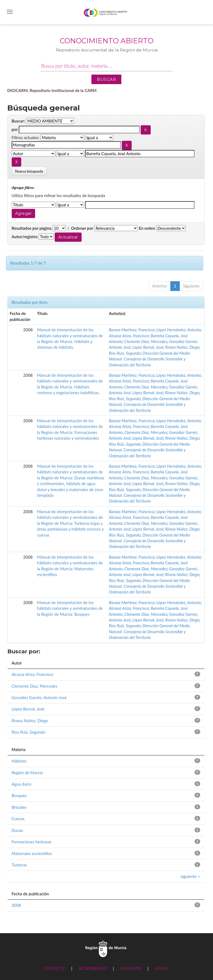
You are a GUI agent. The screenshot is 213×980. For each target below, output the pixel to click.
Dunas (17, 830)
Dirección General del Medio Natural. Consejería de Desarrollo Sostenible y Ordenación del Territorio (149, 359)
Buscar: (18, 121)
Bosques (19, 795)
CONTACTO (54, 968)
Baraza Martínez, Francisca (132, 330)
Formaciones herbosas (32, 842)
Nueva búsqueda (29, 171)
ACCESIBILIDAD (93, 968)
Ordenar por (82, 228)
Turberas (19, 865)
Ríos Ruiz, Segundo (125, 353)
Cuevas (18, 819)
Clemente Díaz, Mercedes (146, 341)
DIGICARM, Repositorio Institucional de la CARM (52, 90)
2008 (16, 905)
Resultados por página (32, 228)
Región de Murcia (27, 773)
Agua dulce (22, 784)
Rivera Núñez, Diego (182, 347)
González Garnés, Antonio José (39, 697)
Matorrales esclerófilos (32, 853)
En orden (147, 228)
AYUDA (161, 968)
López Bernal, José (148, 347)
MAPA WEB (131, 968)
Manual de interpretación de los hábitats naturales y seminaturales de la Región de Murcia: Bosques (70, 608)
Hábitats (19, 761)
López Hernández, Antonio (179, 330)
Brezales (19, 807)
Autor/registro (25, 237)
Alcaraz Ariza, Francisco (129, 336)
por (15, 129)
